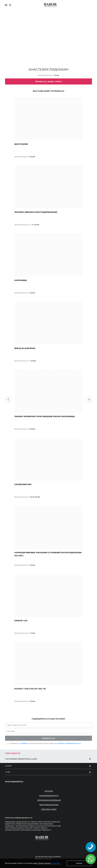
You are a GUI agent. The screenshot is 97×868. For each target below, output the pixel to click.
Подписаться (48, 738)
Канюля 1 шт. (21, 621)
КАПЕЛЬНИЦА (21, 280)
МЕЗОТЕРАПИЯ (21, 144)
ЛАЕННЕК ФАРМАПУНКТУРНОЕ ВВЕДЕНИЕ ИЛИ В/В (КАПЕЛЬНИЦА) (45, 416)
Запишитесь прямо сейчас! (48, 81)
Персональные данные (49, 805)
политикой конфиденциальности (69, 743)
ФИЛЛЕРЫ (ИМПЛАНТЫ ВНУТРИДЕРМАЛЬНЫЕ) (36, 212)
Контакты (49, 791)
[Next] (89, 399)
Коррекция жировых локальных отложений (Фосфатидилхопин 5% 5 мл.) (48, 554)
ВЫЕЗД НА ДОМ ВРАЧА (25, 348)
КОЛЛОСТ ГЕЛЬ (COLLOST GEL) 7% (30, 689)
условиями (23, 743)
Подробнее (56, 863)
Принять (79, 863)
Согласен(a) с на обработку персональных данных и (45, 743)
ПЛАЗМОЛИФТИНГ (23, 484)
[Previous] (8, 399)
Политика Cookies (49, 809)
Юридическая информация (49, 800)
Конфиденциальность (49, 796)
